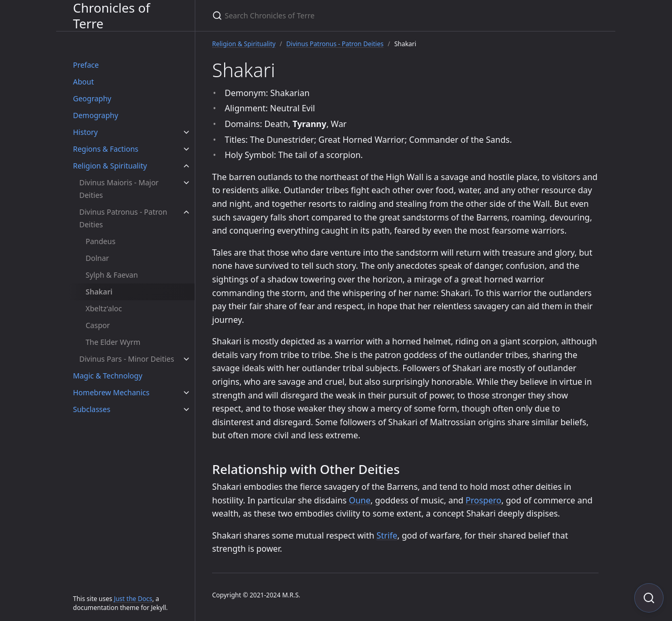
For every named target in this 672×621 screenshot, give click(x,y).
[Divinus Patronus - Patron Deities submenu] (186, 212)
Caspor (98, 325)
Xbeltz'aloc (104, 308)
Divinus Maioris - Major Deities (119, 189)
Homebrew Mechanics (111, 392)
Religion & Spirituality (110, 166)
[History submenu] (186, 132)
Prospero (484, 500)
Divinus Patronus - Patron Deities (123, 218)
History (85, 132)
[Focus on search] (649, 598)
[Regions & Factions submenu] (186, 149)
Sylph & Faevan (112, 275)
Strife (387, 535)
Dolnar (97, 258)
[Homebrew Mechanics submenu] (186, 393)
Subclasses (92, 409)
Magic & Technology (108, 376)
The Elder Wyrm (113, 342)
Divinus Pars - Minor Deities (127, 359)
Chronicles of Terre (112, 15)
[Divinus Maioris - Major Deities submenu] (186, 183)
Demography (96, 115)
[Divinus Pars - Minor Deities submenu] (186, 359)
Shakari (99, 292)
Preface (86, 65)
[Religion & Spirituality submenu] (186, 166)
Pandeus (101, 241)
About (83, 82)
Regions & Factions (106, 149)
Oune (359, 500)
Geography (92, 98)
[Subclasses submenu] (186, 409)
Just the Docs (133, 599)
